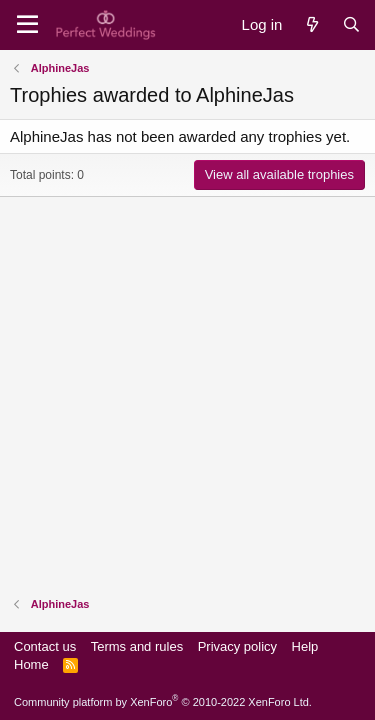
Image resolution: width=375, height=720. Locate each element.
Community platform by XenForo (163, 702)
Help (305, 646)
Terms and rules (137, 646)
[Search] (351, 24)
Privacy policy (237, 646)
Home (31, 664)
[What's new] (311, 24)
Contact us (45, 646)
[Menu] (27, 25)
